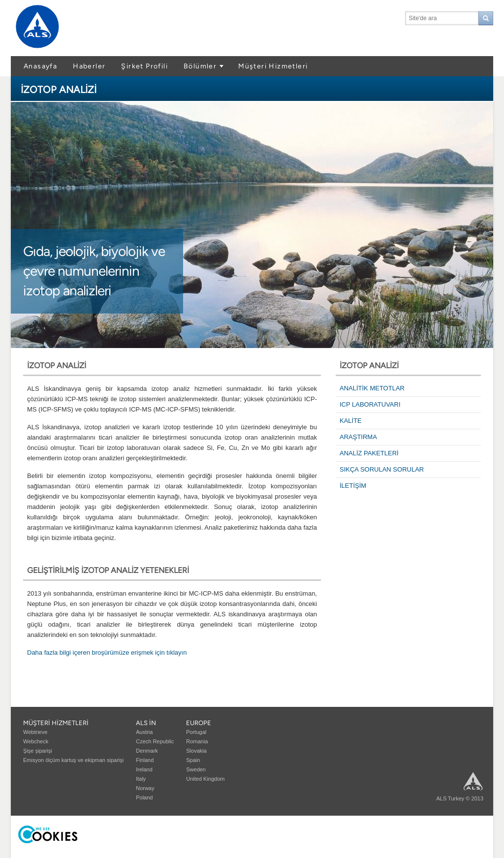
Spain (193, 760)
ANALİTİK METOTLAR (372, 388)
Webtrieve (35, 732)
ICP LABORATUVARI (370, 404)
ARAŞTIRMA (358, 437)
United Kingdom (205, 779)
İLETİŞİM (353, 486)
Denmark (147, 751)
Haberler (89, 66)
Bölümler (200, 66)
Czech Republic (155, 741)
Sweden (196, 769)
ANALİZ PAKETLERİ (369, 453)
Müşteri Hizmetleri (273, 66)
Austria (144, 732)
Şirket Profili (144, 66)
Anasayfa (40, 66)
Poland (144, 797)
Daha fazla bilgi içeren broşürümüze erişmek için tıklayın (107, 652)
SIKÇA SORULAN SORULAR (382, 469)
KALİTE (351, 421)
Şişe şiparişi (38, 751)
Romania (197, 741)
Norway (145, 788)
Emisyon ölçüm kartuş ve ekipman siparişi (73, 760)
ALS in (146, 723)
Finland (145, 760)
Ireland (144, 769)
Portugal (196, 732)
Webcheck (36, 741)
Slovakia (196, 751)
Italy (141, 779)
